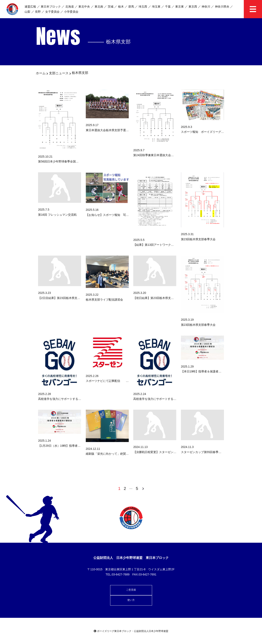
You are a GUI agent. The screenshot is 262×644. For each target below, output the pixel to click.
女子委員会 (52, 12)
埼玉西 (143, 7)
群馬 (131, 7)
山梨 (27, 12)
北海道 (70, 7)
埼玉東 (156, 7)
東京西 (193, 7)
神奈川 (206, 7)
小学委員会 (71, 12)
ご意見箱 (131, 590)
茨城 (111, 7)
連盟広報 (30, 7)
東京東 (180, 7)
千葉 (168, 7)
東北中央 (84, 7)
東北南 (99, 7)
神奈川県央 (222, 7)
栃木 (121, 7)
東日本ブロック (51, 7)
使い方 (131, 600)
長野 (38, 12)
